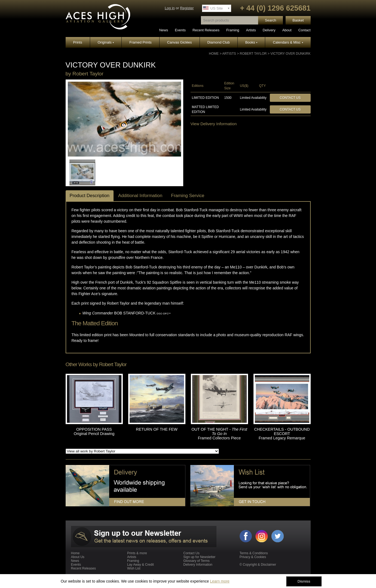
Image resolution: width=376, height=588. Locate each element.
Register (187, 8)
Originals (106, 42)
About (287, 30)
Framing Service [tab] (188, 196)
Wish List (134, 568)
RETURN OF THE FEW (157, 429)
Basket (298, 20)
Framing (233, 30)
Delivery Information (198, 565)
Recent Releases (206, 30)
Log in (170, 8)
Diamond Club (218, 42)
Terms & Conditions (254, 553)
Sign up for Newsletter (199, 557)
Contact (305, 30)
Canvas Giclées (180, 42)
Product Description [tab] (90, 196)
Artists (251, 30)
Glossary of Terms (196, 561)
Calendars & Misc (288, 42)
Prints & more (137, 553)
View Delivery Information (214, 124)
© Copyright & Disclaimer (258, 565)
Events (180, 30)
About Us (78, 557)
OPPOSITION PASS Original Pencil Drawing (94, 431)
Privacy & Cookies (253, 557)
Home (214, 54)
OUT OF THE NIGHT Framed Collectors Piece (219, 434)
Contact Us (290, 98)
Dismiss (304, 581)
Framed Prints (140, 42)
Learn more (220, 581)
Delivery (269, 30)
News (164, 30)
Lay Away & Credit (140, 565)
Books (251, 42)
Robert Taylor (253, 54)
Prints (77, 42)
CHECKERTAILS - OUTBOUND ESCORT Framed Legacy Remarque (282, 434)
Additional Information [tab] (140, 196)
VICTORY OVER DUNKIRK (290, 54)
